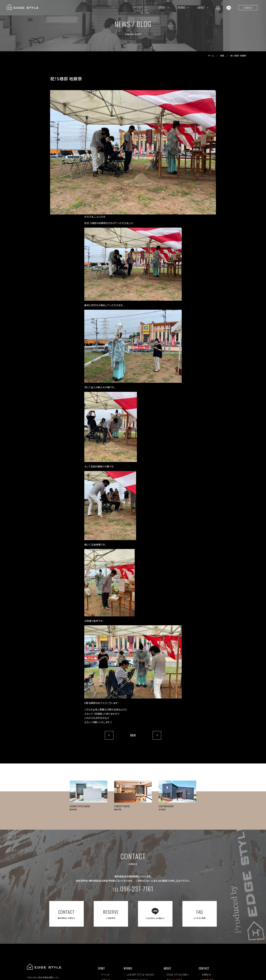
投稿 (222, 56)
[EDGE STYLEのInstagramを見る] (218, 8)
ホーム (211, 56)
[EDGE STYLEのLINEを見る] (229, 8)
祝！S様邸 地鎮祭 (238, 56)
